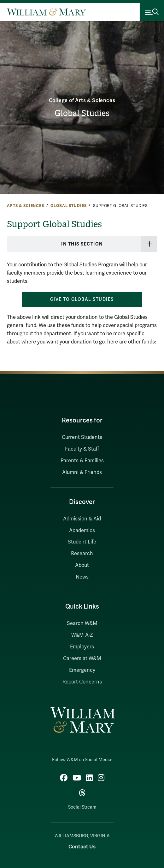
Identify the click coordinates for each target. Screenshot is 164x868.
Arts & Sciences (26, 206)
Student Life (82, 542)
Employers (82, 647)
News (82, 577)
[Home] (46, 12)
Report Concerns (82, 682)
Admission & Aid (82, 519)
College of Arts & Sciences (82, 100)
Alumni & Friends (82, 472)
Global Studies (82, 113)
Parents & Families (82, 461)
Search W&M (82, 623)
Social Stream (82, 807)
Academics (82, 531)
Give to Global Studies (82, 299)
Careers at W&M (82, 659)
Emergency (82, 670)
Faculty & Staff (82, 449)
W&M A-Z (82, 635)
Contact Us (82, 847)
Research (82, 554)
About (82, 565)
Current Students (82, 437)
